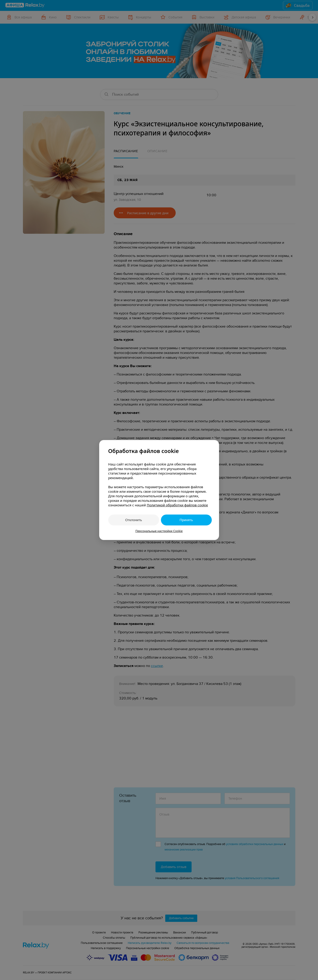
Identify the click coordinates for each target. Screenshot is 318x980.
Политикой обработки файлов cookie (177, 505)
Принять (186, 520)
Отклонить (134, 520)
